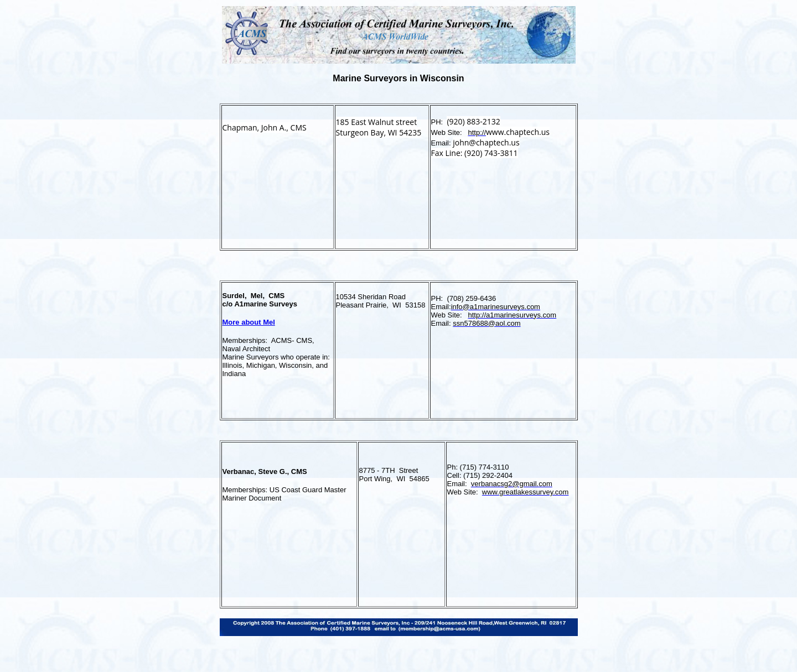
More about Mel (249, 322)
